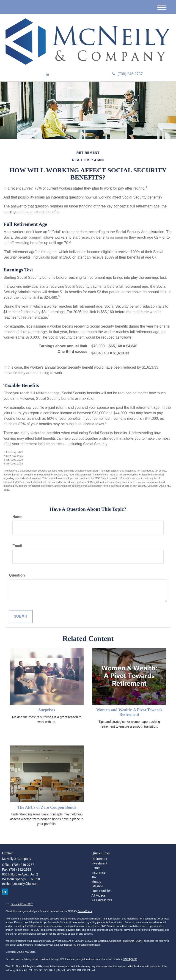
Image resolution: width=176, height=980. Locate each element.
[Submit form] (21, 617)
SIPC (134, 959)
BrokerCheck (85, 911)
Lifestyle (97, 886)
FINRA (127, 959)
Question (17, 575)
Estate (96, 868)
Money (96, 882)
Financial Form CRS (22, 904)
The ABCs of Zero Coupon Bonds (47, 807)
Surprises (47, 710)
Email (17, 546)
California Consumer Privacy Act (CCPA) (121, 941)
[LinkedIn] (47, 74)
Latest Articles (101, 891)
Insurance (98, 872)
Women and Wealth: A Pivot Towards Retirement (129, 712)
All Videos (99, 895)
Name (17, 517)
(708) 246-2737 (127, 74)
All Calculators (102, 900)
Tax (94, 877)
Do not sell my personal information (80, 945)
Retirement (99, 859)
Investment (99, 863)
